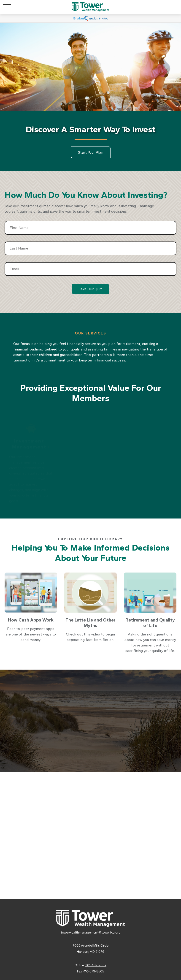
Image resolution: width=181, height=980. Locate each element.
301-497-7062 (96, 965)
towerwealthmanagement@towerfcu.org (91, 932)
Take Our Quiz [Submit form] (90, 289)
